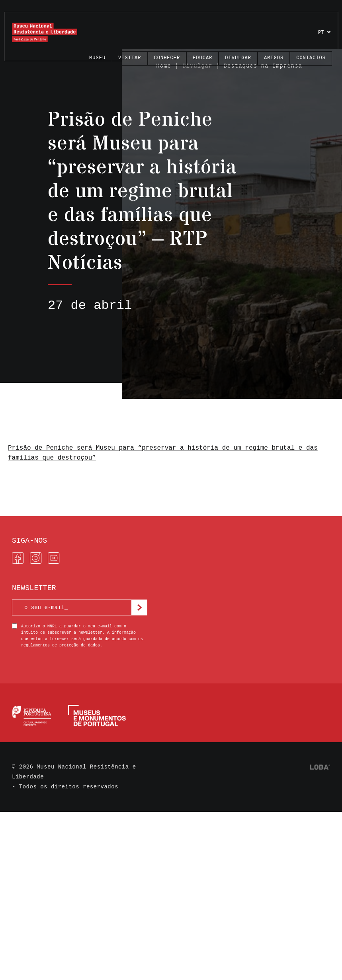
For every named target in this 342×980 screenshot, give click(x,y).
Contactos (311, 58)
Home (164, 66)
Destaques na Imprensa (263, 66)
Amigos (274, 58)
